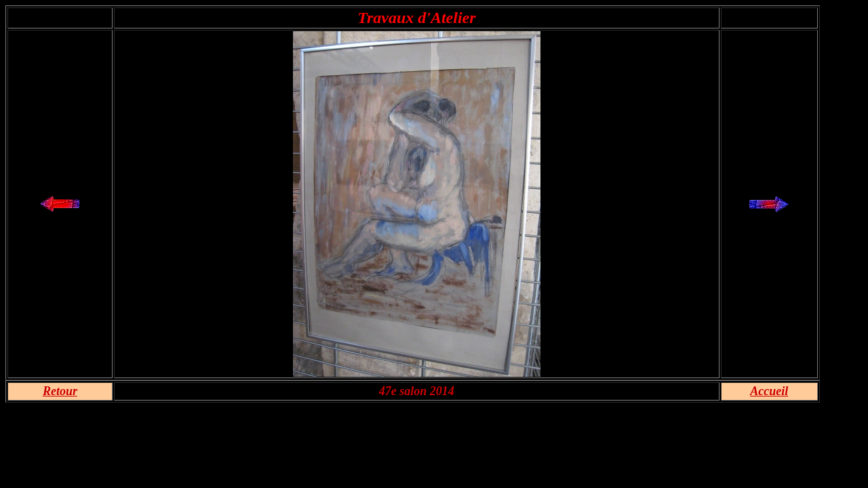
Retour (60, 391)
